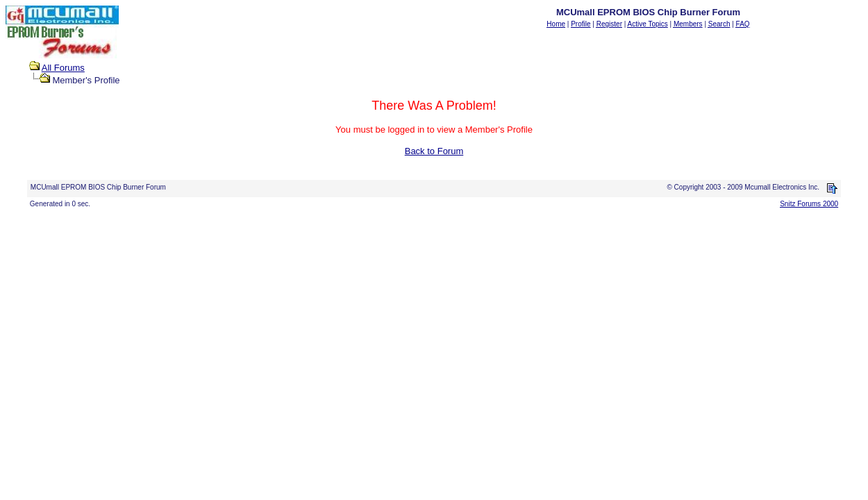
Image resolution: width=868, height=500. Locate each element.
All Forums (63, 68)
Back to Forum (434, 151)
